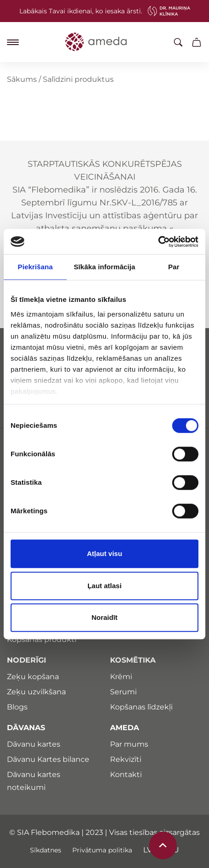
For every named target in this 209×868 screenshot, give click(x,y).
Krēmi (121, 677)
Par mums (129, 744)
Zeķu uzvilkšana (36, 692)
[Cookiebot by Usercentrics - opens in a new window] (158, 242)
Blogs (17, 707)
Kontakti (126, 774)
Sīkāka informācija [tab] (104, 267)
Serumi (123, 692)
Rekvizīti (126, 759)
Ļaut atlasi (104, 586)
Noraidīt (105, 617)
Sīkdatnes (46, 850)
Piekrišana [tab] (35, 267)
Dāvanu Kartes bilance (48, 759)
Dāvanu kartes (34, 744)
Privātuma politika (102, 850)
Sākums (22, 79)
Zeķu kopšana (33, 677)
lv (148, 850)
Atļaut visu (105, 553)
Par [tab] (174, 267)
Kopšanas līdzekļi (141, 707)
